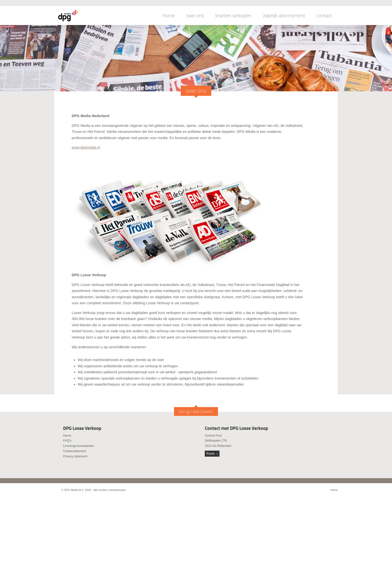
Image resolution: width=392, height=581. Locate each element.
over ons (195, 16)
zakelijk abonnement (284, 16)
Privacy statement (75, 456)
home (169, 16)
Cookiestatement (74, 451)
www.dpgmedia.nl (86, 147)
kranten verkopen (233, 16)
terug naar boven (196, 411)
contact (324, 16)
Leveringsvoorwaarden (78, 446)
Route (211, 454)
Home (67, 436)
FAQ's (67, 441)
